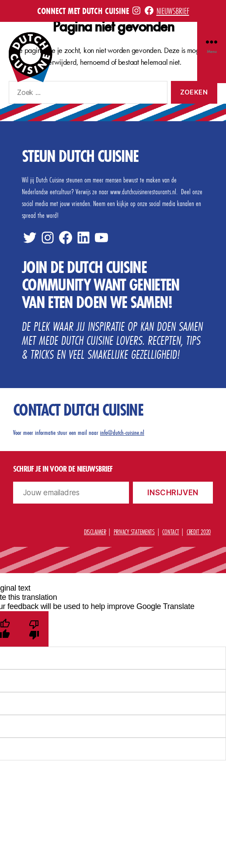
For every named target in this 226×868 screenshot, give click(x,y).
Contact (170, 532)
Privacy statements (134, 532)
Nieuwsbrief (173, 11)
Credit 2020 (199, 532)
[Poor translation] (34, 629)
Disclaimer (95, 532)
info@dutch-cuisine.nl (122, 432)
